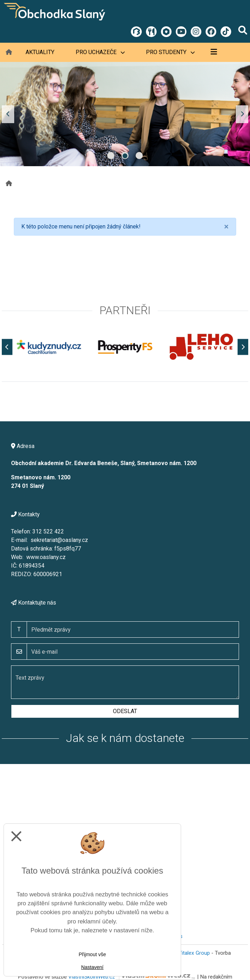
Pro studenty (170, 52)
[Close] (226, 227)
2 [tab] (125, 156)
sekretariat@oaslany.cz (59, 540)
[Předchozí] (7, 347)
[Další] (243, 347)
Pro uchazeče (100, 52)
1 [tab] (111, 156)
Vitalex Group (194, 953)
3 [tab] (139, 156)
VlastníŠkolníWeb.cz (132, 977)
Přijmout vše (92, 954)
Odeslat (125, 711)
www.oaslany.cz (46, 557)
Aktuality (40, 52)
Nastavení (92, 967)
